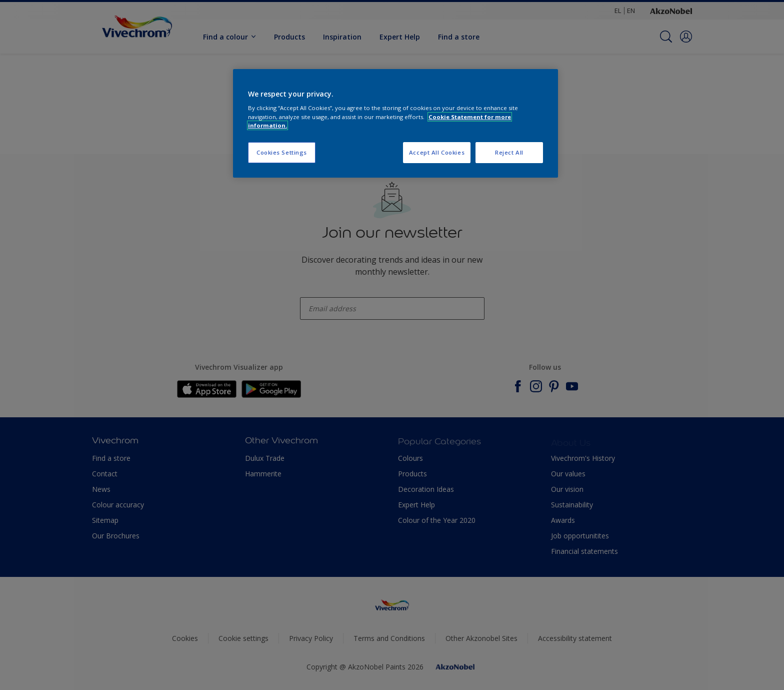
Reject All (509, 152)
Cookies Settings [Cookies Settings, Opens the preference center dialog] (282, 152)
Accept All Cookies (437, 152)
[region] (395, 123)
